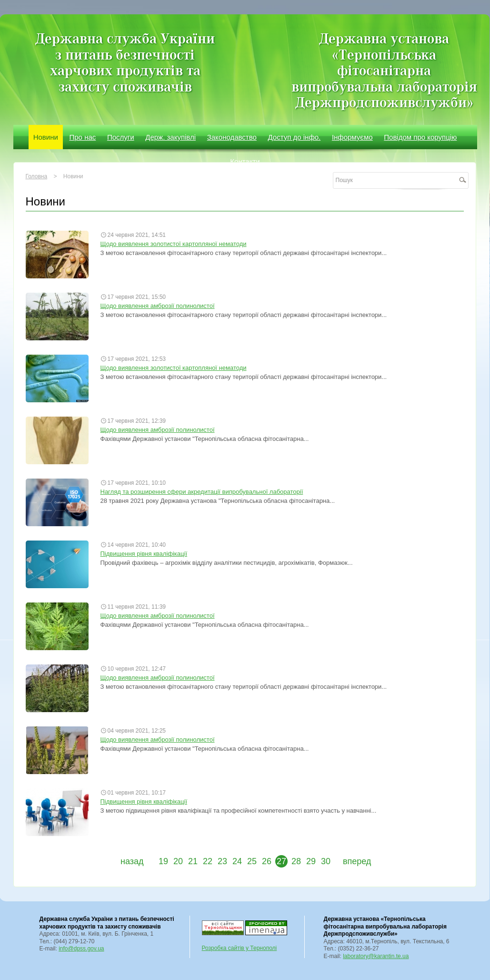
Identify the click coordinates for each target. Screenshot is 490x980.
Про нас (83, 137)
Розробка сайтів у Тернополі (240, 948)
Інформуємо (352, 137)
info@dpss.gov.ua (81, 949)
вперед (357, 861)
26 (267, 861)
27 (281, 861)
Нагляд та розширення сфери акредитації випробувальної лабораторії (202, 492)
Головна (37, 176)
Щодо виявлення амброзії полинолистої (158, 306)
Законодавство (232, 137)
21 (193, 861)
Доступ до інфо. (295, 137)
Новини (46, 137)
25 (252, 861)
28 (296, 861)
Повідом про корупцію (420, 137)
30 (326, 861)
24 (237, 861)
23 (222, 861)
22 (208, 861)
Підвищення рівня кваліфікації (144, 554)
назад (132, 861)
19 (163, 861)
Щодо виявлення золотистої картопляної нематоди (174, 244)
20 (178, 861)
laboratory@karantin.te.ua (376, 956)
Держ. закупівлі (170, 137)
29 (311, 861)
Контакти (245, 161)
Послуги (121, 137)
